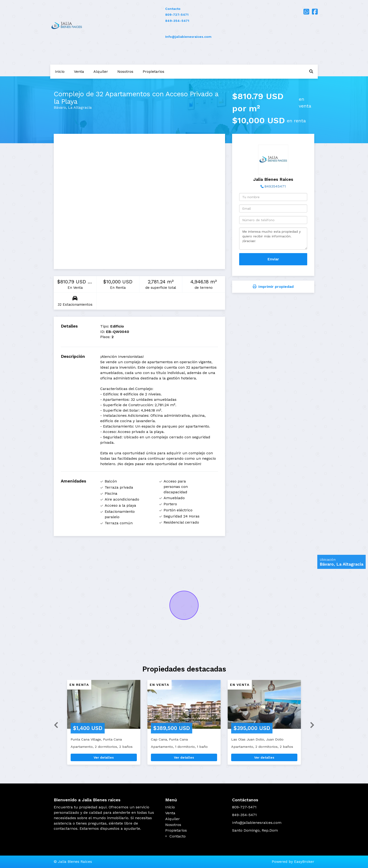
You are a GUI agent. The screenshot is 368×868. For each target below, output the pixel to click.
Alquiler (101, 71)
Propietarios (153, 71)
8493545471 (275, 186)
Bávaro (60, 107)
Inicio (60, 71)
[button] (54, 725)
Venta (79, 71)
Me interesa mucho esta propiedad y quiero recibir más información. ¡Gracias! (273, 239)
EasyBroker (304, 862)
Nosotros (125, 71)
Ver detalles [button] (104, 757)
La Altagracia (80, 107)
